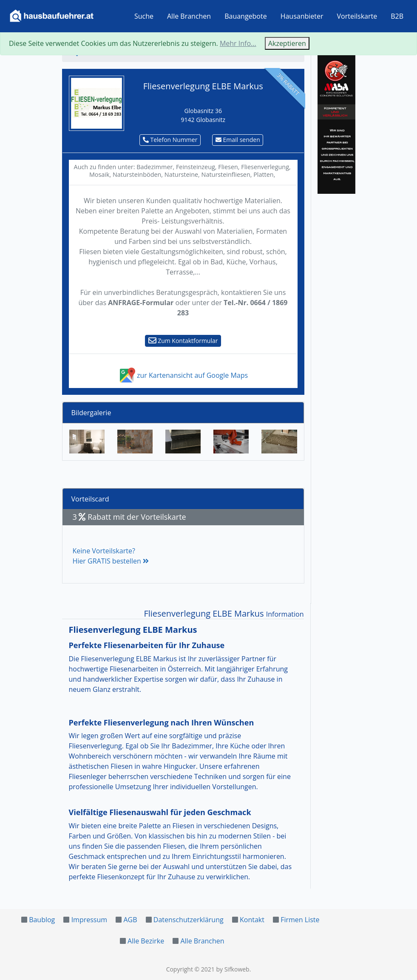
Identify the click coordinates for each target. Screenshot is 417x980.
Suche (144, 16)
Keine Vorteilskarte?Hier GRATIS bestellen (111, 556)
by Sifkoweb (233, 969)
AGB (130, 920)
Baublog (42, 920)
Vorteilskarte (357, 16)
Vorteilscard (90, 499)
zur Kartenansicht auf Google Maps (183, 375)
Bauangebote (246, 16)
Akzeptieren (287, 43)
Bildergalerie (91, 413)
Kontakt (252, 920)
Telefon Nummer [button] (170, 140)
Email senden (238, 140)
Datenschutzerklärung (189, 920)
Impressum (89, 920)
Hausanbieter (302, 16)
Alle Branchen (189, 16)
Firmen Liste (300, 920)
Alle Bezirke (146, 941)
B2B (397, 16)
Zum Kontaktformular (183, 341)
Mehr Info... (238, 43)
